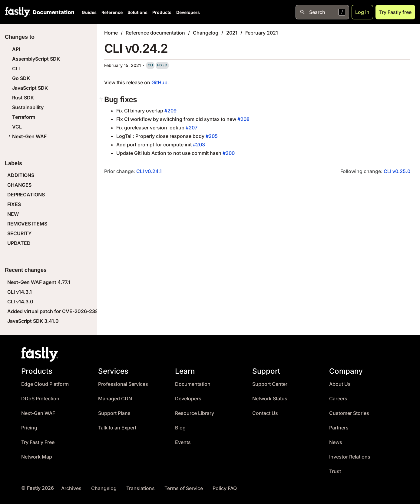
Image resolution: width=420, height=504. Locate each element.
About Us (340, 384)
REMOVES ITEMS (27, 224)
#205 (212, 136)
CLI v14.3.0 (20, 302)
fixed (162, 65)
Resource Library (195, 413)
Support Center (270, 384)
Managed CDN (115, 399)
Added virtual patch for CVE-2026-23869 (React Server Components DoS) (94, 311)
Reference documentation (155, 33)
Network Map (37, 457)
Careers (338, 399)
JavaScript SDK (30, 88)
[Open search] (322, 12)
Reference (112, 12)
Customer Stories (349, 413)
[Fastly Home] (18, 12)
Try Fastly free (395, 12)
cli (150, 65)
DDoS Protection (40, 399)
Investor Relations (350, 457)
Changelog (206, 33)
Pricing (29, 428)
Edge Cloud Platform (45, 384)
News (336, 442)
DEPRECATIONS (26, 195)
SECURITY (19, 233)
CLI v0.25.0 (397, 171)
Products (162, 12)
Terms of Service (184, 488)
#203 (199, 145)
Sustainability (28, 107)
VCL (17, 127)
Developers (188, 12)
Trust (335, 471)
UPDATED (19, 243)
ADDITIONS (21, 175)
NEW (13, 214)
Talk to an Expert (117, 428)
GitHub (159, 82)
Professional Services (123, 384)
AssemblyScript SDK (36, 59)
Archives (71, 488)
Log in (362, 12)
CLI (16, 68)
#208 (243, 119)
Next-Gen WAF (27, 136)
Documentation (193, 384)
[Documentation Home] (52, 12)
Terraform (24, 117)
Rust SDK (23, 98)
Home (111, 33)
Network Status (270, 399)
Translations (141, 488)
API (16, 49)
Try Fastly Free (38, 442)
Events (183, 442)
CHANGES (19, 185)
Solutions (137, 12)
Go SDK (21, 78)
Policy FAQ (225, 488)
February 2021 (262, 33)
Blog (180, 428)
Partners (339, 428)
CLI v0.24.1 (149, 171)
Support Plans (114, 413)
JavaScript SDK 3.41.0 (33, 321)
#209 (170, 111)
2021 (232, 33)
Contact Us (265, 413)
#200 (229, 153)
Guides (89, 12)
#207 (192, 128)
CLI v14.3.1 (20, 292)
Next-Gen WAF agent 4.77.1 (39, 282)
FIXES (14, 204)
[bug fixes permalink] (102, 100)
